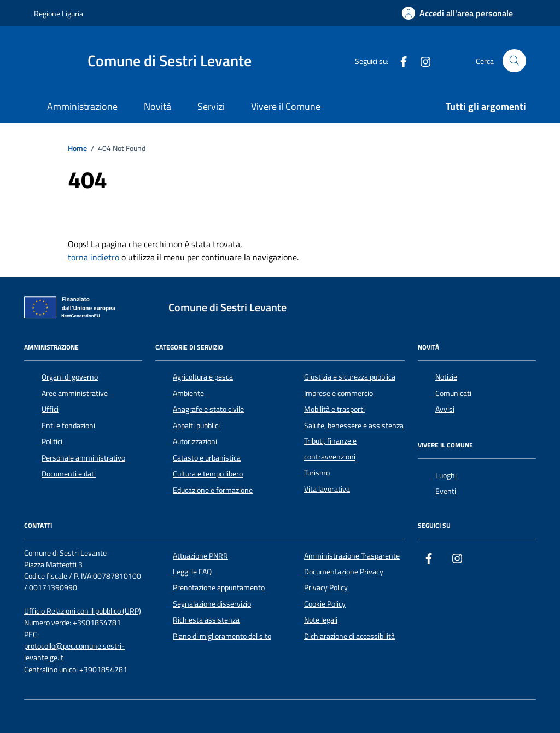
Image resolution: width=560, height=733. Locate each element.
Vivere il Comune (286, 106)
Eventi (446, 491)
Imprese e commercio (339, 393)
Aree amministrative (75, 393)
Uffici (50, 409)
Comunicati (453, 393)
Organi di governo (70, 377)
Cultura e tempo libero (208, 474)
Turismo (317, 473)
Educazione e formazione (213, 490)
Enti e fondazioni (68, 426)
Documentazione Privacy (344, 572)
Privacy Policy (326, 587)
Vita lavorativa (327, 489)
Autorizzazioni (195, 441)
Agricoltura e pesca (203, 377)
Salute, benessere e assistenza (354, 426)
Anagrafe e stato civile (208, 409)
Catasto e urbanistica (207, 458)
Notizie (446, 377)
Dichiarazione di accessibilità (349, 636)
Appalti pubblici (196, 426)
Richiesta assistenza (206, 620)
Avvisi (445, 409)
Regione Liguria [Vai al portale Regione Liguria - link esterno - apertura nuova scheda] (59, 13)
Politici (52, 441)
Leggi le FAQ (192, 572)
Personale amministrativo (83, 458)
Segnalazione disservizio (212, 604)
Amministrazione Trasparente (352, 556)
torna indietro (94, 257)
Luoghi (446, 475)
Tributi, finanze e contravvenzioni (330, 449)
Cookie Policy (325, 604)
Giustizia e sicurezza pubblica (350, 377)
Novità (157, 106)
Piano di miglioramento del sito (222, 636)
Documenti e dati (69, 474)
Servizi (211, 106)
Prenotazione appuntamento (219, 587)
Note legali (321, 620)
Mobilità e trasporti (334, 409)
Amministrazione (82, 106)
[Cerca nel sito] (514, 61)
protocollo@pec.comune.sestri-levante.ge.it (74, 652)
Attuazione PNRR (200, 556)
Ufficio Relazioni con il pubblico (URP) (83, 611)
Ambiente (188, 393)
